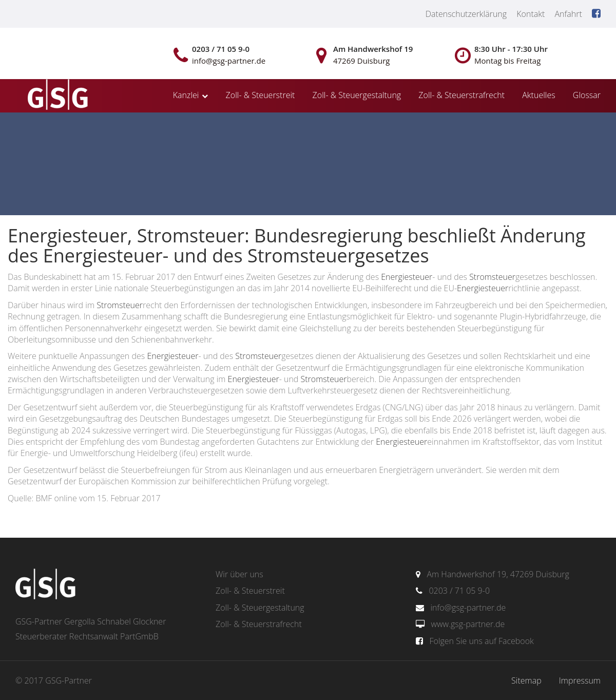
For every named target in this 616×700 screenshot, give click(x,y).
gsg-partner (56, 96)
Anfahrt (568, 14)
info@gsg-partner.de (468, 608)
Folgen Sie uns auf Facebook (481, 641)
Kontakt (531, 14)
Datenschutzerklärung (466, 14)
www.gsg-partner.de (468, 624)
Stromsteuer (492, 277)
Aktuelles (538, 95)
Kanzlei (186, 95)
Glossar (587, 95)
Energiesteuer (407, 277)
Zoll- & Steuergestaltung (357, 95)
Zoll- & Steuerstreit (261, 95)
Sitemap (526, 680)
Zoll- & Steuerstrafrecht (461, 95)
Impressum (580, 680)
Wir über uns (239, 574)
